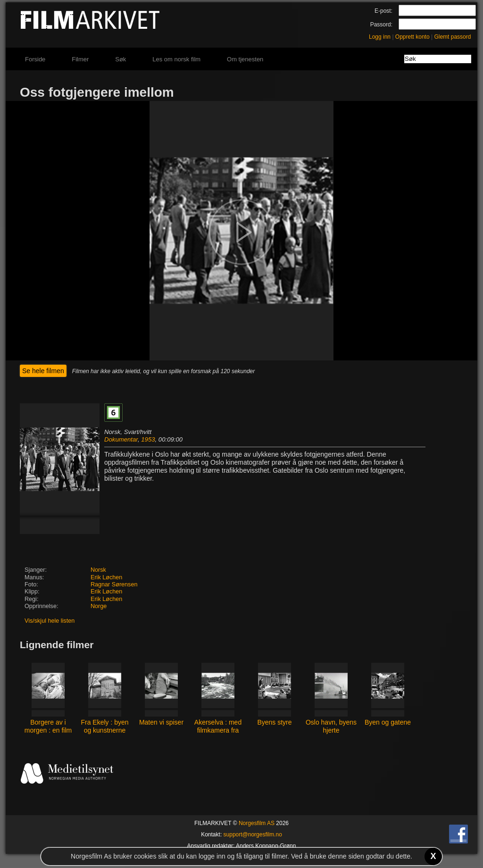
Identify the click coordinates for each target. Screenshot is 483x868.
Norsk (98, 570)
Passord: (381, 25)
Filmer (80, 59)
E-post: (383, 11)
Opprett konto (412, 37)
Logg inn (380, 37)
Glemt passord (452, 37)
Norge (99, 606)
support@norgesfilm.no (253, 835)
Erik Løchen (106, 577)
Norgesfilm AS (257, 823)
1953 (148, 439)
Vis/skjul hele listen (50, 621)
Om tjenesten (245, 59)
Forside (35, 59)
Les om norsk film (176, 59)
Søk (121, 59)
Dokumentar (121, 439)
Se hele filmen (43, 371)
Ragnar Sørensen (114, 584)
